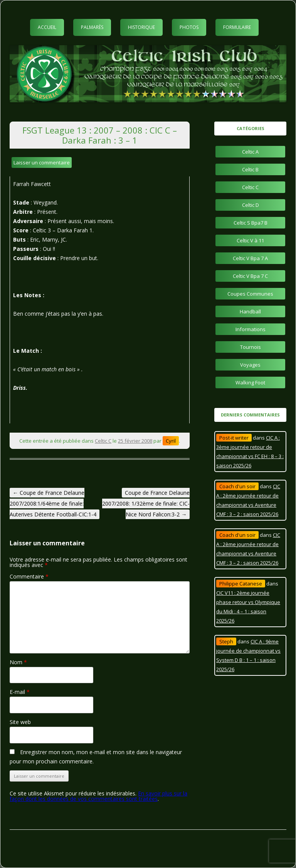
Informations (251, 329)
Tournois (251, 347)
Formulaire (237, 27)
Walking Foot (250, 382)
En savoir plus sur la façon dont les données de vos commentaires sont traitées (98, 796)
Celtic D (251, 205)
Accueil (47, 27)
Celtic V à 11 (250, 240)
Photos (189, 27)
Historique (141, 27)
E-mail (20, 692)
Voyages (250, 365)
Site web (20, 722)
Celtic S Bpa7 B (251, 223)
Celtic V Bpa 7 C (250, 276)
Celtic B (250, 169)
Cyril (171, 441)
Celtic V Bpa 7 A (250, 258)
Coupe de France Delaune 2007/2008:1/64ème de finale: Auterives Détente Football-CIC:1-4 (53, 503)
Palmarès (92, 27)
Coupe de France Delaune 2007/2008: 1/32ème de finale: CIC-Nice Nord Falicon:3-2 (146, 503)
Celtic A (250, 152)
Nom (18, 662)
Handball (250, 311)
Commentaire (29, 576)
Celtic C (103, 441)
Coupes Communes (250, 294)
